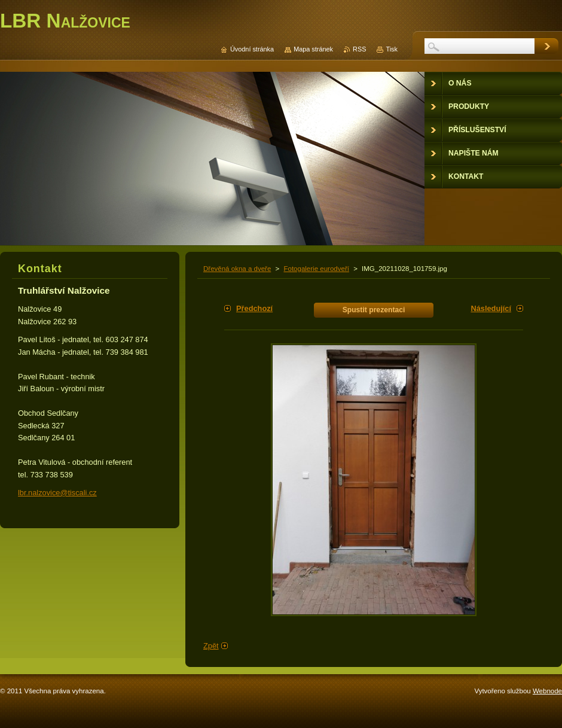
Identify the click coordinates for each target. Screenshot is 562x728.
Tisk (392, 49)
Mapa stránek (313, 49)
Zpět (211, 646)
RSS (359, 49)
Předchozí (254, 308)
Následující (491, 308)
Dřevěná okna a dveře (237, 269)
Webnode (547, 691)
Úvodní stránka (252, 49)
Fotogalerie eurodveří (316, 269)
